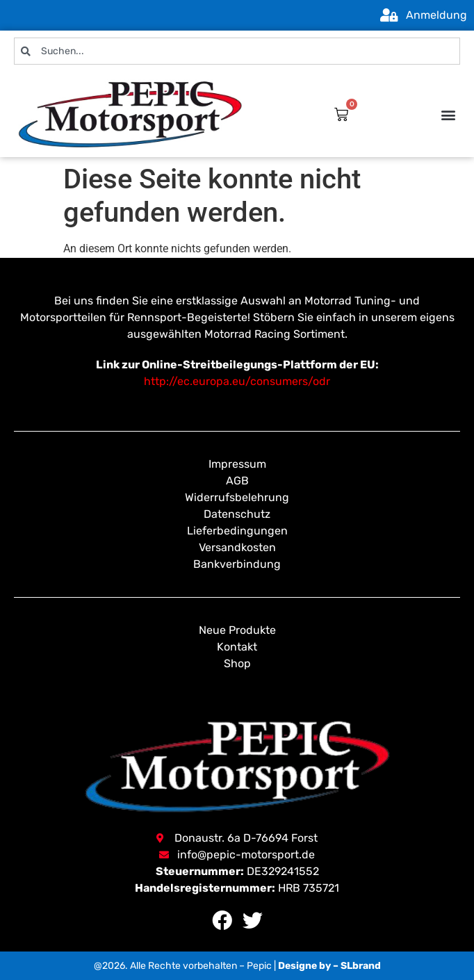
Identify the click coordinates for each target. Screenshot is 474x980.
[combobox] (237, 51)
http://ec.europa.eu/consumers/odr (237, 381)
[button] (449, 114)
